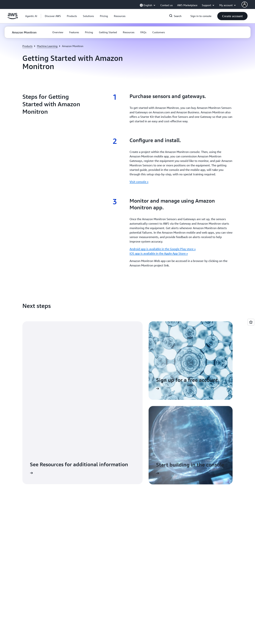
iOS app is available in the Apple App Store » (159, 253)
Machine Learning (47, 46)
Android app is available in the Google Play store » (163, 249)
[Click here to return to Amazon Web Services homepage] (13, 18)
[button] (53, 16)
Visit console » (139, 182)
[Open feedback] (251, 322)
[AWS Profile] (245, 4)
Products (27, 46)
